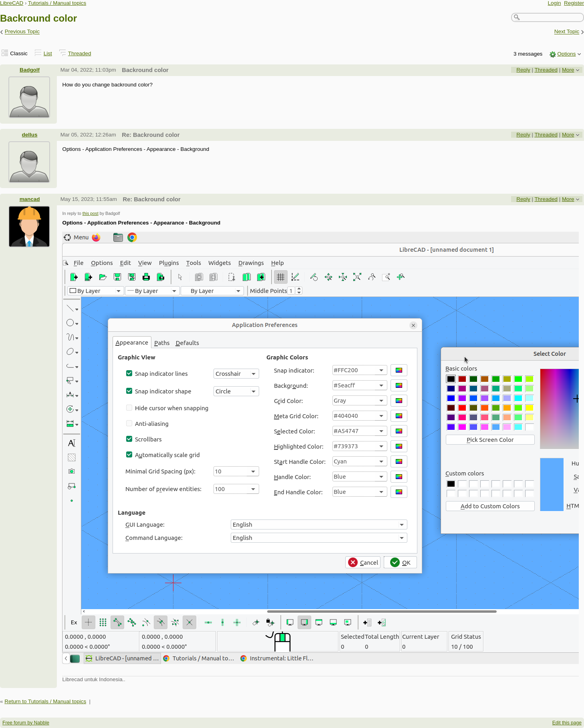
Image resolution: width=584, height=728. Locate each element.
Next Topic (567, 32)
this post (91, 213)
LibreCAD (12, 3)
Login (555, 3)
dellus (30, 135)
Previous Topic (22, 32)
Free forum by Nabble (26, 723)
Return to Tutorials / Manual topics (45, 701)
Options (566, 54)
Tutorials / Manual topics (57, 3)
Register (574, 3)
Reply (523, 70)
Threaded (80, 53)
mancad (30, 199)
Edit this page (567, 723)
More (568, 70)
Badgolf (30, 70)
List (48, 53)
